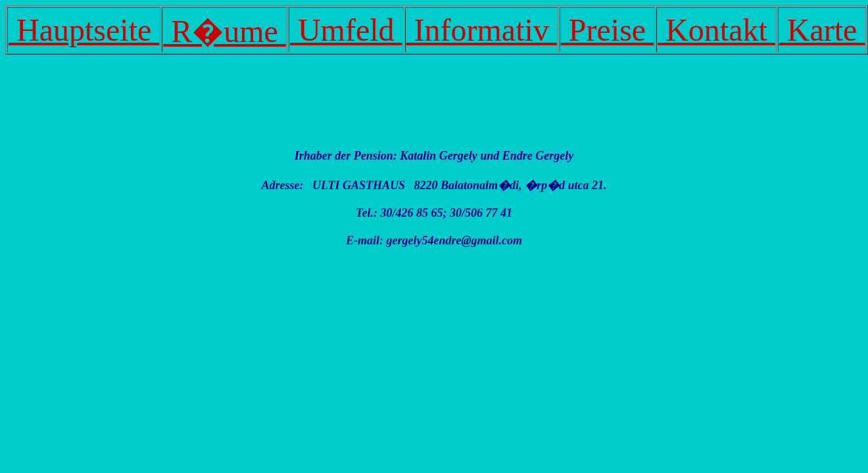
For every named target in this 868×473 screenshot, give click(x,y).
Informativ (482, 30)
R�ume (225, 31)
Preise (607, 30)
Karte (822, 30)
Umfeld (346, 30)
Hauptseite (84, 30)
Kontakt (716, 30)
